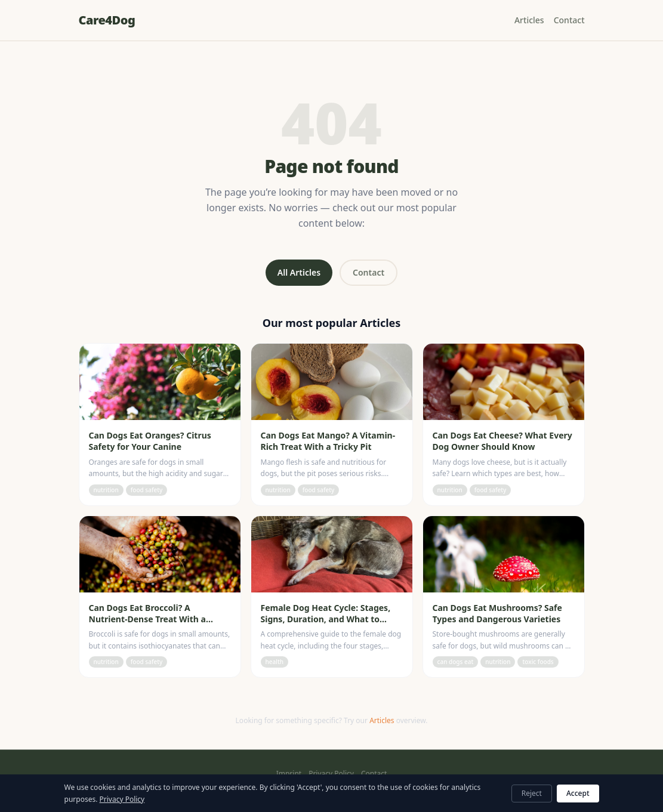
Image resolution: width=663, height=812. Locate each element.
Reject (532, 793)
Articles (529, 20)
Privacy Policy (331, 774)
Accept (578, 793)
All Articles (299, 272)
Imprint (289, 774)
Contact (569, 20)
